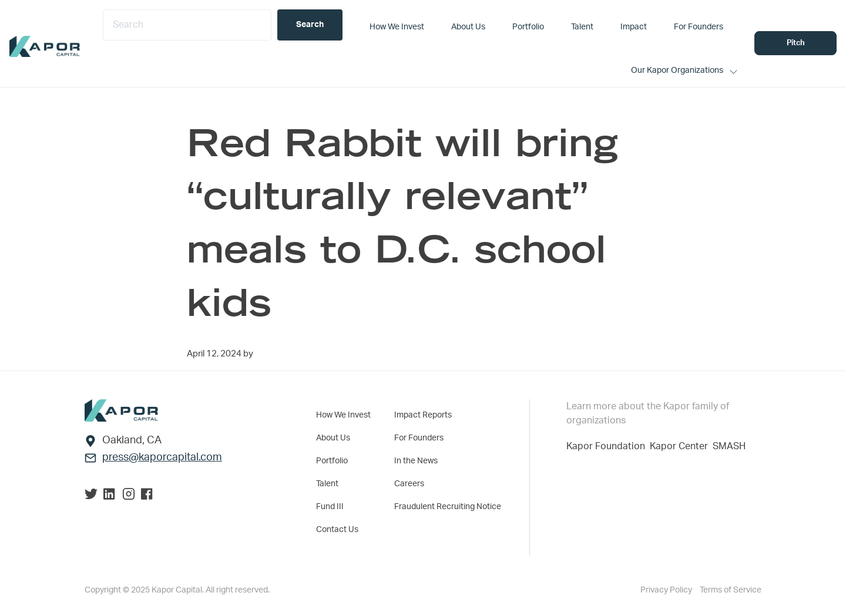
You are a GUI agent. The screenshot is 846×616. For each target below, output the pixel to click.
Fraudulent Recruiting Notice (448, 507)
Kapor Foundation (608, 446)
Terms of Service (731, 590)
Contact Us (337, 530)
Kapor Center (681, 446)
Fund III (330, 507)
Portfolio (332, 461)
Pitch (796, 43)
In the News (416, 461)
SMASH (729, 446)
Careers (409, 484)
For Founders (419, 438)
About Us (333, 438)
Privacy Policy (667, 590)
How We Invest (343, 415)
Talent (327, 484)
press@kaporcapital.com (162, 457)
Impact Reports (423, 415)
